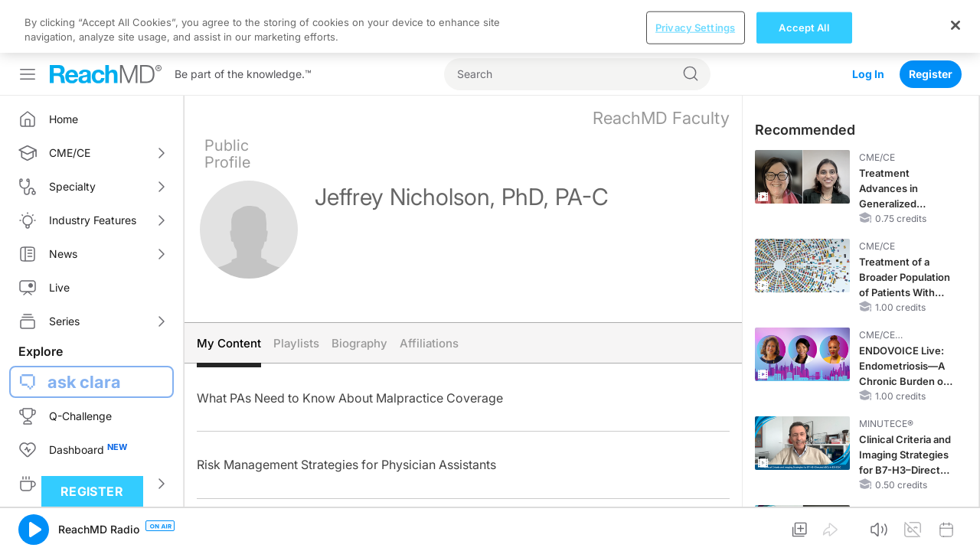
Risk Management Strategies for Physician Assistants (346, 412)
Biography (359, 290)
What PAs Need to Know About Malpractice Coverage (350, 345)
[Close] (955, 523)
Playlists (296, 290)
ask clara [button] (84, 329)
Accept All (804, 525)
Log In (868, 21)
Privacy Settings (695, 525)
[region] (490, 525)
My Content (229, 290)
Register (931, 21)
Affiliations (429, 290)
